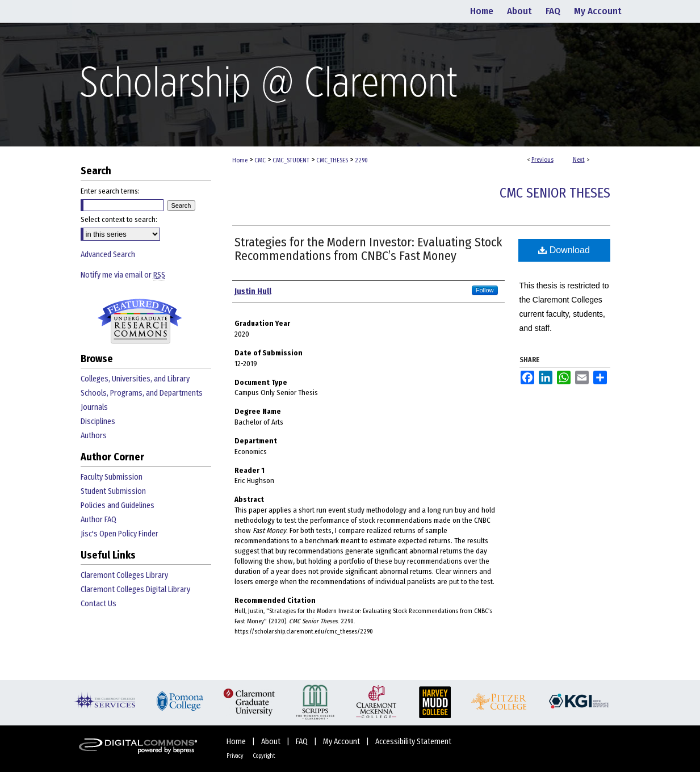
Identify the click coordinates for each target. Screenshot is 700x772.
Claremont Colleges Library (124, 575)
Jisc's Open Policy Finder (120, 534)
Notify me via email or (123, 275)
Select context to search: (119, 219)
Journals (94, 407)
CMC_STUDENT (291, 160)
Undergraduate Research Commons (140, 321)
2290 (361, 160)
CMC (260, 160)
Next (579, 160)
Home (240, 160)
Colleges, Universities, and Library (135, 379)
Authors (94, 436)
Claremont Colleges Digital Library (135, 590)
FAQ (303, 742)
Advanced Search (108, 255)
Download (564, 250)
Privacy (235, 756)
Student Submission (113, 491)
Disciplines (98, 421)
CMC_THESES (332, 160)
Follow (485, 290)
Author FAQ (98, 520)
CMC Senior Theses (555, 193)
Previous (542, 160)
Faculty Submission (112, 477)
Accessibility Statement (413, 742)
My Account (342, 742)
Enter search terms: (110, 191)
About (272, 742)
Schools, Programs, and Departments (142, 393)
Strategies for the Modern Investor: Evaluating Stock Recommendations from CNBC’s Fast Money (368, 249)
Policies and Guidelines (118, 505)
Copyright (264, 756)
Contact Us (98, 604)
